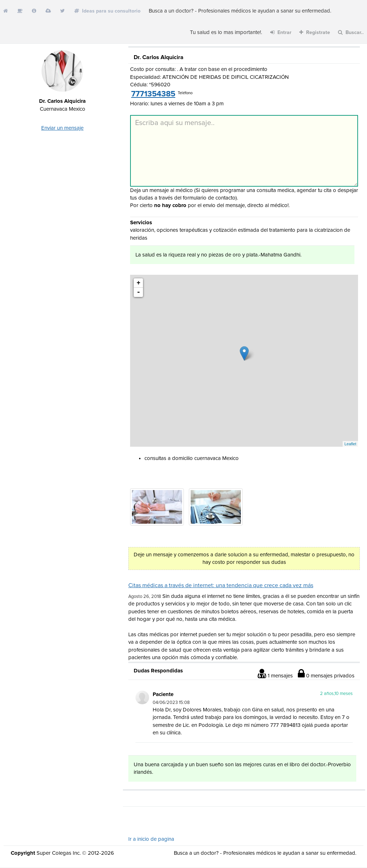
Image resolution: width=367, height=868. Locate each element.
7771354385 (153, 94)
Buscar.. (351, 32)
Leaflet (350, 444)
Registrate (315, 32)
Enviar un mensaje (62, 128)
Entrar (281, 32)
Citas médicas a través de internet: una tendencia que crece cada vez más (221, 585)
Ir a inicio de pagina (151, 839)
